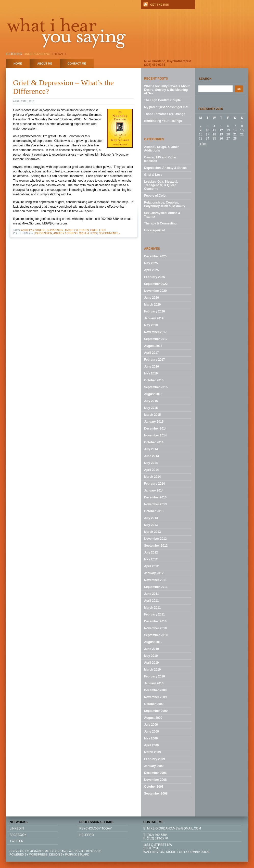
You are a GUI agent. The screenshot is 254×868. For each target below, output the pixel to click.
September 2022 (156, 284)
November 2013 (155, 504)
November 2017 (155, 332)
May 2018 (151, 325)
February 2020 (154, 311)
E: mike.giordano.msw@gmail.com (172, 828)
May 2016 (151, 373)
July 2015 (151, 401)
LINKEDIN (17, 828)
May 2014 (151, 463)
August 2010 (153, 642)
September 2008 (156, 794)
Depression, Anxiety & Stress (68, 230)
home (18, 64)
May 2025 (151, 263)
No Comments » (109, 233)
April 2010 (151, 663)
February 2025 (154, 277)
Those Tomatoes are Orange (165, 114)
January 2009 (154, 766)
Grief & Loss (88, 233)
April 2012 (151, 566)
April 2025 (151, 270)
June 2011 (151, 594)
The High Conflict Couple (162, 100)
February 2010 (154, 676)
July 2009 (151, 725)
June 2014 (151, 456)
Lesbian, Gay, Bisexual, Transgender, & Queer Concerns (161, 185)
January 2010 (154, 683)
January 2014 (154, 490)
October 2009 (154, 704)
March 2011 (152, 608)
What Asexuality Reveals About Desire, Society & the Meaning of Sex (167, 90)
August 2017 (153, 346)
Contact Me (77, 64)
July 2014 (151, 449)
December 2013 (155, 497)
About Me (45, 64)
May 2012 (151, 559)
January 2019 (154, 318)
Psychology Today (96, 828)
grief (94, 230)
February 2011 (154, 614)
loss (103, 230)
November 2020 (155, 291)
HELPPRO (87, 835)
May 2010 (151, 656)
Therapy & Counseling (160, 223)
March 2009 (152, 752)
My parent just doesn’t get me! (166, 107)
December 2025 (155, 256)
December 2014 (155, 429)
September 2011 (156, 587)
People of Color (155, 196)
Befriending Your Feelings (163, 121)
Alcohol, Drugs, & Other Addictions (161, 149)
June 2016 (151, 367)
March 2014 (152, 477)
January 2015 (154, 422)
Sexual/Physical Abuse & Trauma (162, 215)
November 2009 (155, 697)
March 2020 (152, 305)
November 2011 (155, 580)
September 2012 (156, 546)
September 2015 (156, 387)
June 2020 (151, 298)
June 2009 (151, 732)
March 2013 (152, 532)
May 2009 (151, 738)
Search (205, 79)
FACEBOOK (18, 835)
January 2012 (154, 573)
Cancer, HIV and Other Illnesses (160, 159)
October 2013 (154, 511)
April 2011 (151, 601)
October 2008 (154, 787)
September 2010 (156, 635)
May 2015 (151, 408)
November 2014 (155, 435)
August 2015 (153, 394)
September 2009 (156, 711)
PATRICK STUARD (77, 854)
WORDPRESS (38, 854)
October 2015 (154, 380)
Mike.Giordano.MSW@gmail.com (44, 223)
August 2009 (153, 718)
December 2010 (155, 621)
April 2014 (151, 470)
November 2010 (155, 628)
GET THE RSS (160, 5)
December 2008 (155, 773)
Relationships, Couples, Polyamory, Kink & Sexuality (165, 204)
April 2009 (151, 745)
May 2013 (151, 525)
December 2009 (155, 690)
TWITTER (16, 841)
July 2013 (151, 518)
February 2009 (154, 759)
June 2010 (151, 649)
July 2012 (151, 552)
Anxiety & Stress (33, 230)
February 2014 (154, 484)
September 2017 (156, 339)
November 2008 (155, 780)
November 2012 (155, 539)
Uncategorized (155, 230)
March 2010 (152, 670)
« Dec (203, 144)
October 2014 (154, 442)
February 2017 (154, 360)
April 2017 (151, 353)
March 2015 (152, 415)
